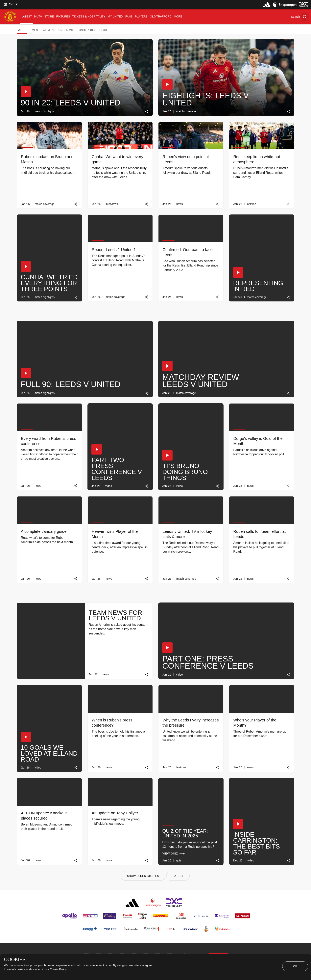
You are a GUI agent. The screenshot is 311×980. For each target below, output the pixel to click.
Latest (22, 30)
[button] (299, 17)
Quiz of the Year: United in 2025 (185, 833)
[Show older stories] (143, 876)
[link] (147, 112)
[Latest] (178, 876)
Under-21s (66, 30)
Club (103, 30)
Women (48, 30)
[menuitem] (27, 17)
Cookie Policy (58, 969)
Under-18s (87, 30)
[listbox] (10, 4)
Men (35, 30)
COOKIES (15, 960)
